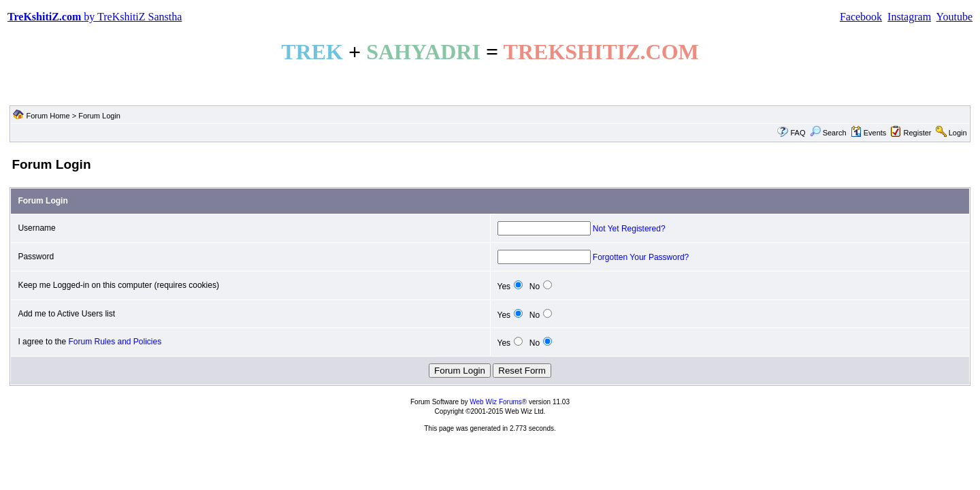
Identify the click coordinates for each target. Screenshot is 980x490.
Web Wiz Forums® (498, 402)
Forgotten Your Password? (641, 257)
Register (918, 133)
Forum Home (48, 116)
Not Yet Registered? (629, 229)
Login (958, 133)
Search (828, 133)
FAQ (798, 133)
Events (869, 133)
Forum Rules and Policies (115, 342)
